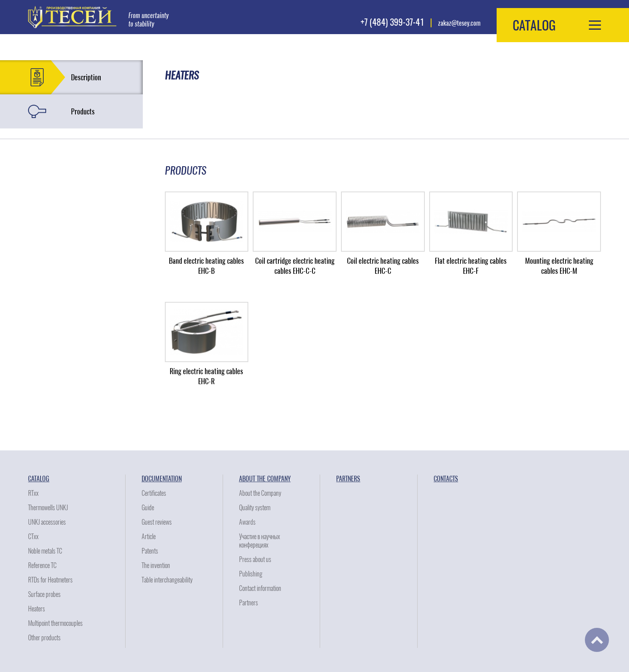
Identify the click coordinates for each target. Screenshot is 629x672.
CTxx (33, 537)
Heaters (37, 609)
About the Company (265, 479)
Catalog (39, 479)
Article (149, 537)
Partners (249, 603)
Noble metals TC (45, 551)
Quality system (255, 508)
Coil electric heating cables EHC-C (383, 266)
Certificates (154, 493)
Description (86, 77)
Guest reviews (157, 522)
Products (83, 111)
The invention (156, 565)
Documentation (162, 479)
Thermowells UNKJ (48, 508)
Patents (150, 551)
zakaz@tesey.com (459, 23)
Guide (148, 508)
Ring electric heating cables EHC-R (206, 376)
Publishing (251, 574)
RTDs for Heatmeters (50, 580)
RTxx (33, 493)
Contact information (260, 588)
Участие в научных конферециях (260, 541)
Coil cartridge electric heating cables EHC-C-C (295, 266)
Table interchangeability (167, 580)
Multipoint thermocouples (55, 623)
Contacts (446, 479)
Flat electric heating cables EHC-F (471, 266)
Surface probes (44, 594)
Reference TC (42, 565)
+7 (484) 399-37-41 (392, 22)
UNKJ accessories (47, 522)
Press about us (255, 559)
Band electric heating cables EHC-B (206, 266)
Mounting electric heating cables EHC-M (559, 266)
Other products (44, 638)
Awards (247, 522)
